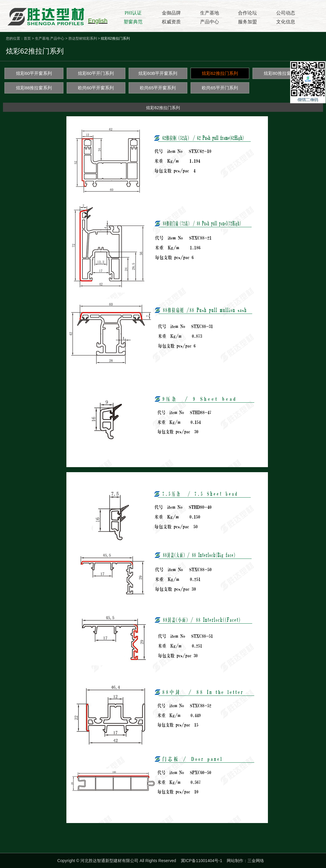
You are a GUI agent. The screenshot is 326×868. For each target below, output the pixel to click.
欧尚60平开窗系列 (96, 88)
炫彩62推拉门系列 (220, 73)
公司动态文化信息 (286, 17)
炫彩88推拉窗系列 (34, 88)
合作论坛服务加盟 (247, 17)
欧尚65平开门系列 (220, 88)
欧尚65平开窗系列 (158, 88)
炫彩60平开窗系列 (34, 73)
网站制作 (235, 861)
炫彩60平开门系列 (96, 73)
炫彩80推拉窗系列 (282, 73)
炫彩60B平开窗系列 (158, 73)
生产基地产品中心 (210, 17)
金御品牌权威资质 (171, 17)
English (98, 21)
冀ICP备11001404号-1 (202, 861)
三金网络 (256, 861)
